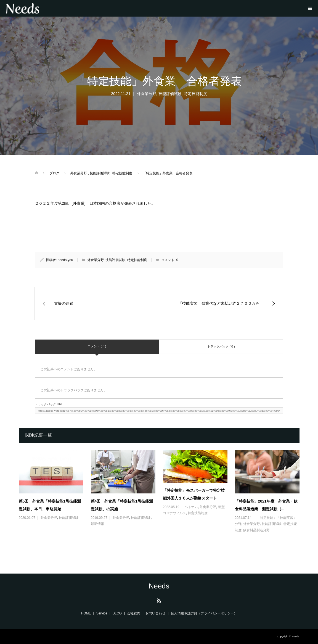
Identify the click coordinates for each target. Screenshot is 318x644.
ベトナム (191, 507)
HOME (86, 613)
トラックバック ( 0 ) (221, 346)
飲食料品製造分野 (256, 530)
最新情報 (97, 524)
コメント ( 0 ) (97, 346)
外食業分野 (147, 94)
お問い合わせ (155, 613)
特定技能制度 (195, 94)
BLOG (117, 613)
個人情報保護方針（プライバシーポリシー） (204, 613)
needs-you (65, 260)
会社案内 (134, 613)
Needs (159, 586)
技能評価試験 (170, 94)
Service (102, 613)
